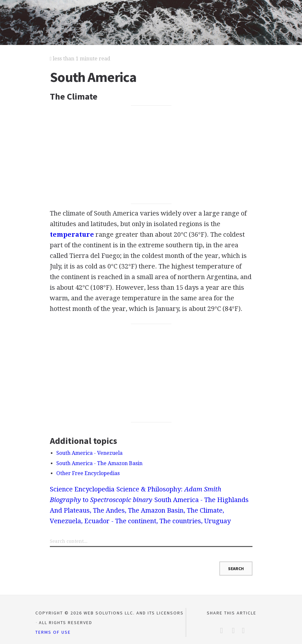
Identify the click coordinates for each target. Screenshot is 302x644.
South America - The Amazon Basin (99, 463)
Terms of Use (53, 632)
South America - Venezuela (89, 453)
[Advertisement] (151, 155)
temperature (72, 234)
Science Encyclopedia (82, 489)
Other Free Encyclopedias (88, 473)
